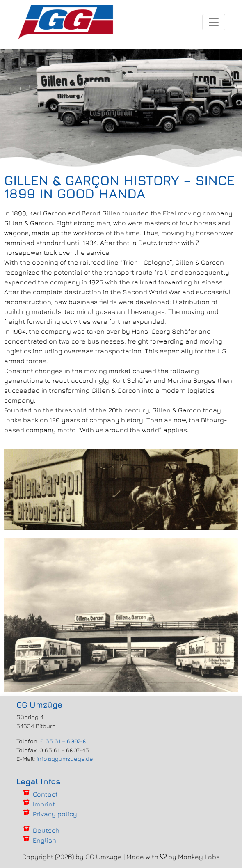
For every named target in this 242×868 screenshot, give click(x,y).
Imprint (44, 804)
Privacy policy (55, 814)
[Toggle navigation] (214, 22)
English (45, 840)
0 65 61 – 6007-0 (63, 741)
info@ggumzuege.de (65, 759)
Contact (45, 794)
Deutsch (46, 830)
